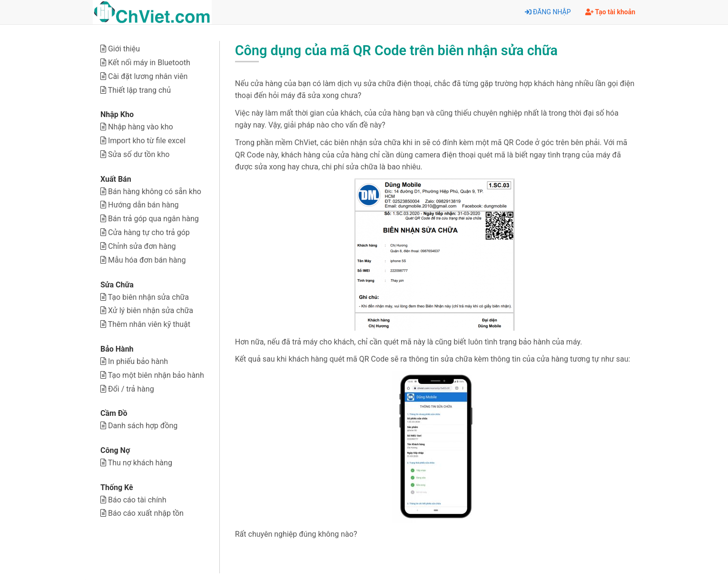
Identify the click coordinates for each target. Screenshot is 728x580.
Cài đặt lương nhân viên (148, 76)
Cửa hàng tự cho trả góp (149, 232)
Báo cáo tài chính (137, 500)
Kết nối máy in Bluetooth (149, 63)
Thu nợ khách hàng (140, 463)
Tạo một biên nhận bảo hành (156, 375)
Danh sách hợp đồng (143, 426)
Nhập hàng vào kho (141, 127)
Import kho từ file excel (147, 141)
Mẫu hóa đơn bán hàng (147, 260)
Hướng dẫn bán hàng (143, 205)
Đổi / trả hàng (131, 389)
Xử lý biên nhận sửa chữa (151, 310)
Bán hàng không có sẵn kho (155, 192)
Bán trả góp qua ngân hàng (153, 219)
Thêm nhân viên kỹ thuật (149, 324)
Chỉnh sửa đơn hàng (142, 246)
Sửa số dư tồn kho (139, 154)
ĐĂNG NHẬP (548, 12)
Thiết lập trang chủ (139, 90)
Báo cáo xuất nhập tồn (146, 513)
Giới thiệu (124, 49)
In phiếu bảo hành (138, 361)
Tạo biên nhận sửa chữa (148, 297)
